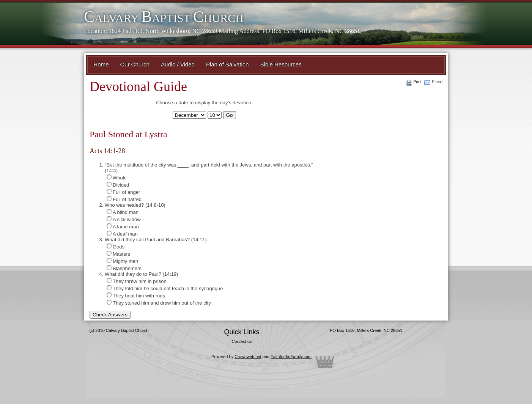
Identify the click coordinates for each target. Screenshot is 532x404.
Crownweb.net (248, 357)
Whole (117, 178)
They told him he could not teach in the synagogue (165, 288)
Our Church (135, 64)
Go (230, 115)
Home (101, 64)
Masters (118, 254)
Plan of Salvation (227, 64)
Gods (116, 247)
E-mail (437, 82)
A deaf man (122, 234)
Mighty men (122, 261)
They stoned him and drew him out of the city (159, 303)
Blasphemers (124, 268)
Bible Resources (281, 64)
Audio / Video (178, 64)
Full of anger (123, 192)
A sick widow (124, 219)
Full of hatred (124, 199)
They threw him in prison (137, 281)
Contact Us (242, 341)
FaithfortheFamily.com (291, 357)
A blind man (123, 212)
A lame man (123, 226)
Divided (118, 185)
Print (418, 82)
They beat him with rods (136, 296)
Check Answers (110, 315)
